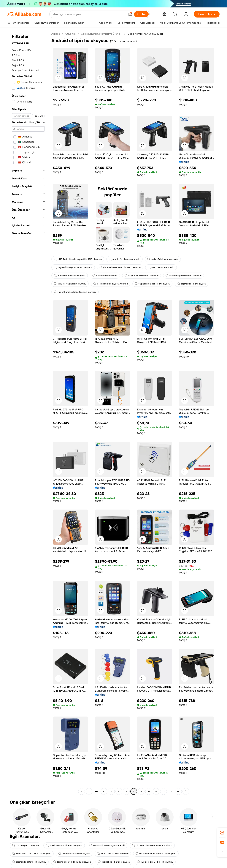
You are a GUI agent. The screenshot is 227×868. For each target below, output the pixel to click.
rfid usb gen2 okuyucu (25, 845)
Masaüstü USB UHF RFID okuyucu (32, 854)
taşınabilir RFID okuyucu (192, 284)
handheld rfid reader (105, 276)
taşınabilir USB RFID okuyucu (142, 276)
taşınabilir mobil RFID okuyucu (152, 284)
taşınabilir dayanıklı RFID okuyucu (73, 267)
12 (163, 791)
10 (149, 791)
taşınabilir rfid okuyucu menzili (107, 845)
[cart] (176, 15)
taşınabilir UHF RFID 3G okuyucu (72, 862)
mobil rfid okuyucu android (124, 259)
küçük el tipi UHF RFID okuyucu (155, 862)
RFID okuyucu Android (161, 267)
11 (156, 791)
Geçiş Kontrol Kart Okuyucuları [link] (145, 34)
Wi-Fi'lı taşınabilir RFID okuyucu (64, 845)
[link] (222, 833)
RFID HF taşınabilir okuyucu (70, 284)
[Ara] (141, 14)
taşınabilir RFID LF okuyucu (114, 862)
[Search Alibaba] (89, 14)
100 (178, 791)
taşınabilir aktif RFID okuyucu (29, 862)
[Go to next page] (186, 791)
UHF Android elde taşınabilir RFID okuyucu (78, 259)
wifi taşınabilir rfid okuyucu (74, 854)
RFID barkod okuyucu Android (111, 284)
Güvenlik (70, 34)
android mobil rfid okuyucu (70, 276)
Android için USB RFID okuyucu (184, 276)
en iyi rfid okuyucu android (163, 259)
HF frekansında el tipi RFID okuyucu (156, 854)
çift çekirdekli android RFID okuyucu (120, 267)
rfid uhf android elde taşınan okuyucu (75, 292)
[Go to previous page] (82, 791)
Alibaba (56, 34)
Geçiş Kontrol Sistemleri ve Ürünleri (101, 34)
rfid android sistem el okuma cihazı (152, 845)
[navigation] (28, 413)
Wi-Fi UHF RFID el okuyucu (113, 854)
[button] (130, 14)
